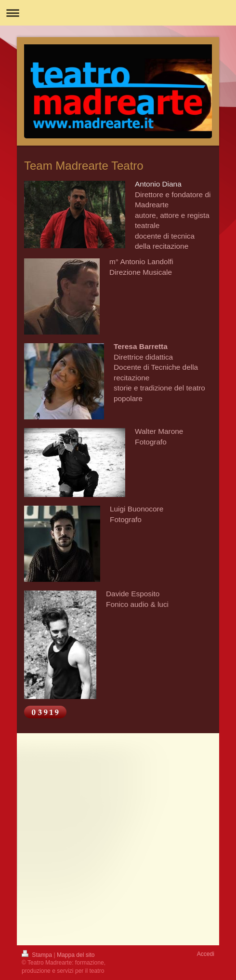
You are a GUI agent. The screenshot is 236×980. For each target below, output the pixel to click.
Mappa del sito (76, 955)
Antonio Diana (158, 184)
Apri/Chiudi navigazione (118, 13)
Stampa (38, 955)
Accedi (206, 954)
